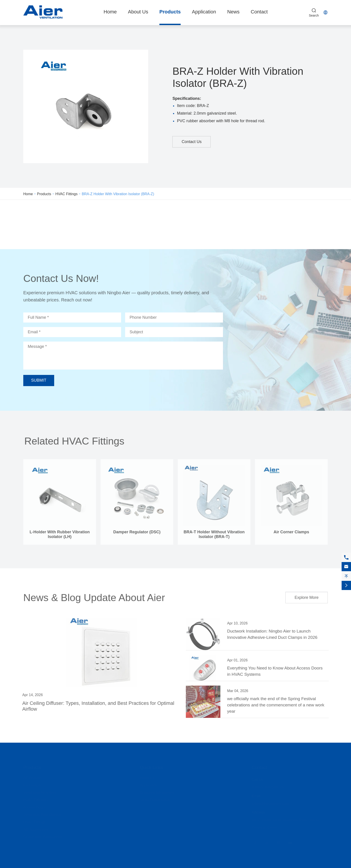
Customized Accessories (43, 835)
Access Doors (34, 806)
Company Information (157, 791)
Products (170, 12)
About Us (138, 12)
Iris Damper (33, 784)
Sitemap (164, 865)
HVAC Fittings (66, 194)
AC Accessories (36, 828)
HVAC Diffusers (36, 799)
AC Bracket (32, 776)
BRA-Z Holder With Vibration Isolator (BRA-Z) (118, 194)
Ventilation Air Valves (40, 791)
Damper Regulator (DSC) (137, 534)
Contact (259, 12)
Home (110, 12)
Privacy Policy (189, 865)
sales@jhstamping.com (270, 802)
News (233, 12)
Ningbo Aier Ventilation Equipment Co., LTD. (78, 865)
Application (204, 12)
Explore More (307, 596)
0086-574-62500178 (268, 786)
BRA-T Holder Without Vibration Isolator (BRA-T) (214, 536)
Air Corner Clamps (291, 534)
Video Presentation (155, 799)
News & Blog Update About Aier (94, 595)
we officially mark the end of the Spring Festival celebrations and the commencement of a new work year (278, 705)
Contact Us (192, 142)
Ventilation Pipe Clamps (42, 813)
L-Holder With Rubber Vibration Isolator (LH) (60, 536)
